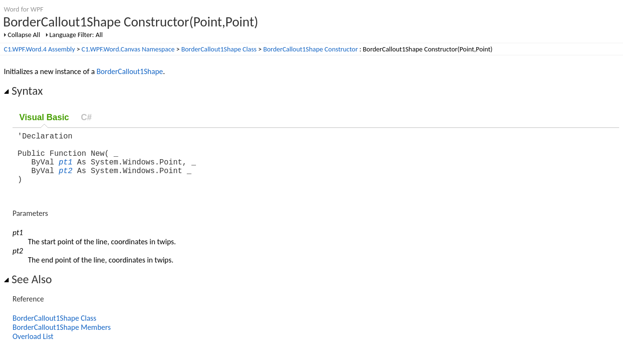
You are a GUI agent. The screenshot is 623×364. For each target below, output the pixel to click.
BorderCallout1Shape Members (62, 339)
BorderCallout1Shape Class (219, 49)
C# (86, 117)
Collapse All (24, 35)
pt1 (66, 169)
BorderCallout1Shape (130, 71)
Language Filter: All (76, 35)
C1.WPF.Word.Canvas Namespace (128, 49)
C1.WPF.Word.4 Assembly (39, 49)
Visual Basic (44, 117)
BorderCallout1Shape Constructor (311, 49)
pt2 (66, 180)
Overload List (33, 348)
